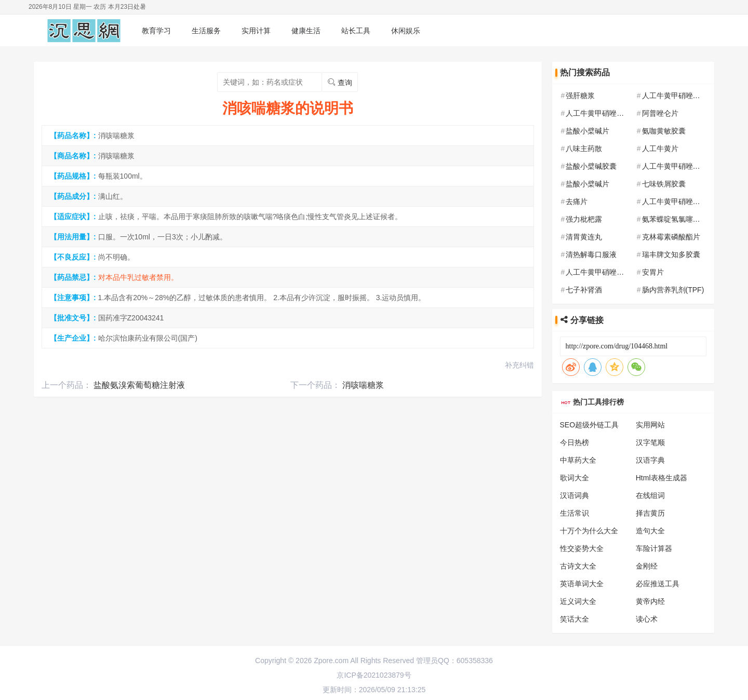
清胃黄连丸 (584, 237)
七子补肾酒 (584, 290)
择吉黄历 (650, 513)
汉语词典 (575, 495)
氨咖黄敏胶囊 (664, 131)
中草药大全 (578, 460)
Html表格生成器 (662, 478)
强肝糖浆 (580, 96)
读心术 (647, 619)
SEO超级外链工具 (590, 425)
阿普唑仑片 (660, 113)
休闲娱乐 (406, 31)
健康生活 (306, 31)
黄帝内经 (650, 601)
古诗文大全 (578, 566)
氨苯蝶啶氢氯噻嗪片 (675, 219)
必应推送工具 (658, 584)
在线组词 (650, 495)
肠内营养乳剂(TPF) (673, 290)
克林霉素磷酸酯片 (671, 237)
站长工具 (356, 31)
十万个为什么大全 (589, 531)
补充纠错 (519, 365)
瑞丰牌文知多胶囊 (671, 254)
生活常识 (575, 513)
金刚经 (647, 566)
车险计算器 (654, 548)
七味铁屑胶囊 (664, 184)
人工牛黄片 (660, 149)
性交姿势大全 (582, 548)
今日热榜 (575, 442)
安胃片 (653, 272)
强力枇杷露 (584, 219)
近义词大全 (578, 601)
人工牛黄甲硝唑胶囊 (675, 96)
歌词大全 (575, 478)
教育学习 (156, 31)
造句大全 (650, 531)
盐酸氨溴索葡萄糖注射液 (139, 385)
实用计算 (256, 31)
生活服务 (206, 31)
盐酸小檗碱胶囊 (591, 166)
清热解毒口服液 (591, 254)
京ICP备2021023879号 (374, 675)
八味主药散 (584, 149)
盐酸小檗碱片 (587, 131)
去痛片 (577, 201)
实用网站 (650, 425)
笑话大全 (575, 619)
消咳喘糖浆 (363, 385)
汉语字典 (650, 460)
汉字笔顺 (650, 442)
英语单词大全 (582, 584)
